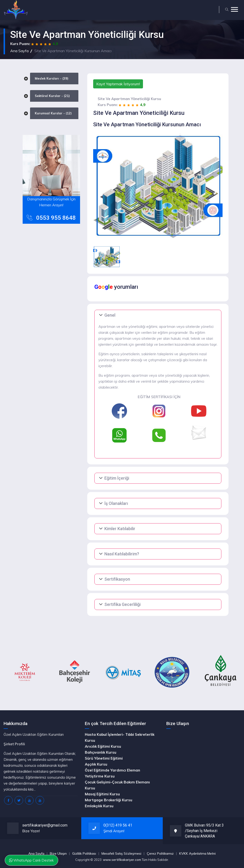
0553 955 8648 (56, 218)
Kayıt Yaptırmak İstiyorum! (118, 84)
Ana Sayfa (19, 51)
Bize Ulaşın (58, 853)
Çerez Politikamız (160, 853)
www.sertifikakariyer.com (122, 860)
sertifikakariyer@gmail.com (45, 825)
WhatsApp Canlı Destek (32, 860)
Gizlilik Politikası (84, 853)
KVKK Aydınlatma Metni (197, 853)
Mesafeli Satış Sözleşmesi (121, 853)
